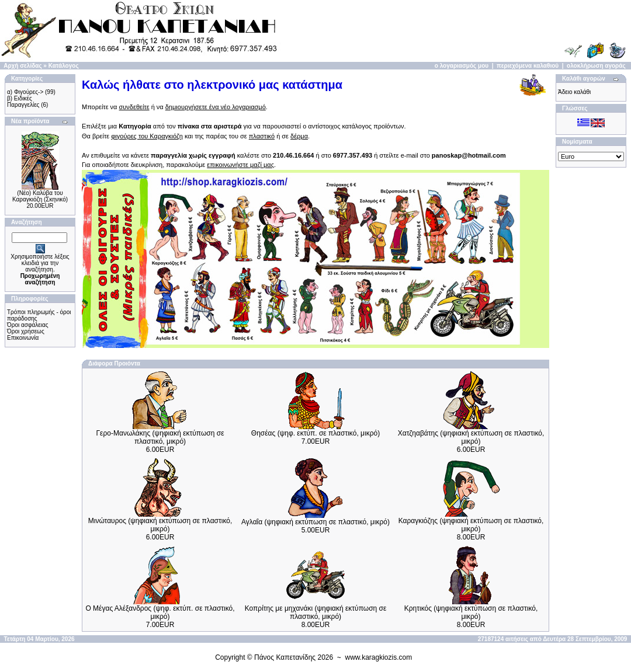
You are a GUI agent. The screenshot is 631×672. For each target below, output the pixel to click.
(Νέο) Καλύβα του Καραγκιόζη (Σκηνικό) (40, 196)
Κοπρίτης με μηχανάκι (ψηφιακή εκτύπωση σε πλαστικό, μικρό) (316, 612)
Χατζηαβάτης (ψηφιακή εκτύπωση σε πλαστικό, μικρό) (471, 437)
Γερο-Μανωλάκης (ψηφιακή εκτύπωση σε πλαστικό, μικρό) (160, 437)
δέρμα (299, 136)
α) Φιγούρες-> (25, 92)
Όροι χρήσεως (26, 331)
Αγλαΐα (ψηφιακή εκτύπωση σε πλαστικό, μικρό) (315, 522)
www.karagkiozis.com (379, 657)
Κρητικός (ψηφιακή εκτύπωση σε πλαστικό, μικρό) (471, 612)
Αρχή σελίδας (22, 66)
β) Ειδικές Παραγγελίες (23, 102)
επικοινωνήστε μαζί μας (240, 165)
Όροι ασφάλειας (28, 325)
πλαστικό (262, 136)
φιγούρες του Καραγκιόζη (147, 136)
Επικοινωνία (23, 338)
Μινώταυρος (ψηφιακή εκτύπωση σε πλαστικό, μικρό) (160, 525)
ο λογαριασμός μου (462, 66)
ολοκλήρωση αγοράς (596, 66)
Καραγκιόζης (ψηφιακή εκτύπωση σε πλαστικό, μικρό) (471, 525)
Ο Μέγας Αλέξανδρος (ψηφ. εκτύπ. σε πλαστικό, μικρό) (160, 612)
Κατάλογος (64, 66)
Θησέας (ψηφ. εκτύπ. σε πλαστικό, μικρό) (315, 433)
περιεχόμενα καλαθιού (528, 66)
